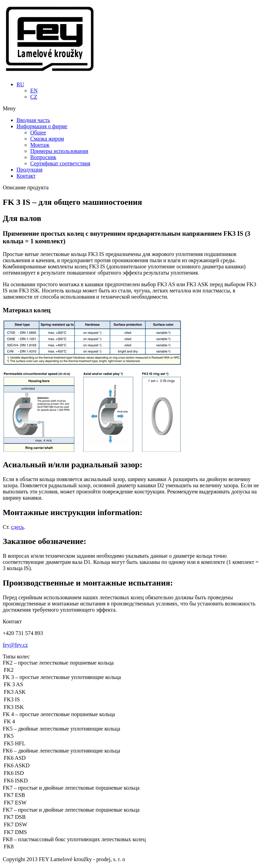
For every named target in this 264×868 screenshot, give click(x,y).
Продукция (30, 170)
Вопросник (43, 157)
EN (34, 91)
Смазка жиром (47, 139)
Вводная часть (33, 120)
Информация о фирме (42, 126)
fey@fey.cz (15, 645)
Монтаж (40, 145)
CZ (34, 97)
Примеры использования (59, 151)
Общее (38, 132)
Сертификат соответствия (60, 163)
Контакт (26, 176)
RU (20, 84)
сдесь (17, 527)
